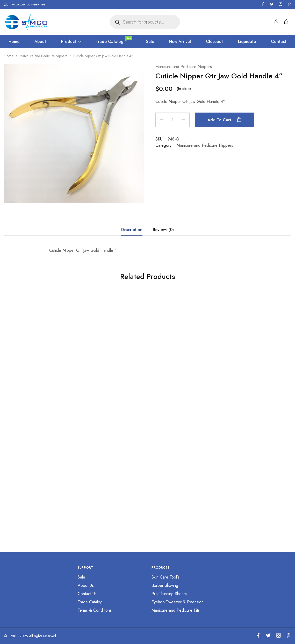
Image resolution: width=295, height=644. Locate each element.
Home (14, 42)
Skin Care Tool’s (165, 577)
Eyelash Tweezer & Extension (178, 602)
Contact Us (87, 594)
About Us (86, 585)
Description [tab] (132, 230)
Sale (150, 42)
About (40, 42)
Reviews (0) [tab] (163, 230)
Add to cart (225, 120)
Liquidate (247, 42)
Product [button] (71, 42)
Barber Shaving (165, 585)
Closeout (214, 42)
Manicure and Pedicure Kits (176, 610)
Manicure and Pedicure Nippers (43, 56)
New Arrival (180, 42)
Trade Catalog (114, 42)
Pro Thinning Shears (169, 594)
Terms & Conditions (95, 610)
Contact (279, 42)
